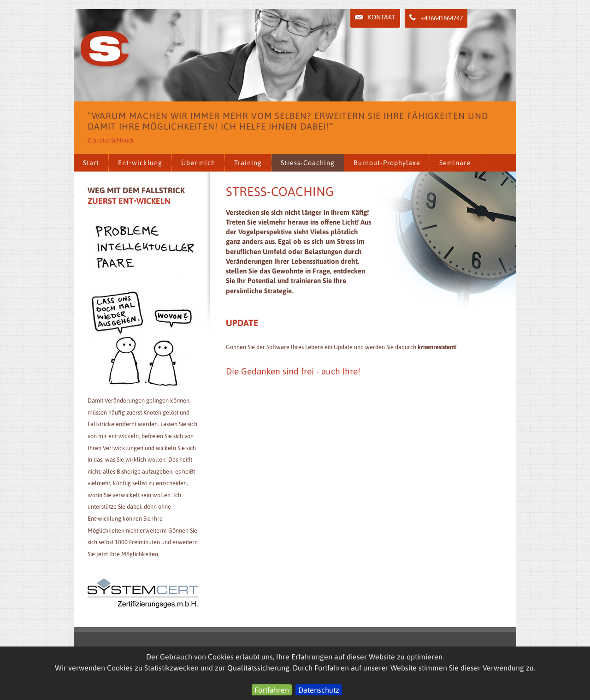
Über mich (198, 163)
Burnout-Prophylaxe (387, 163)
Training (248, 163)
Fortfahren (272, 690)
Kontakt (375, 17)
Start (91, 163)
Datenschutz (319, 690)
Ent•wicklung (140, 163)
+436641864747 (436, 18)
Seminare (455, 163)
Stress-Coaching (308, 163)
